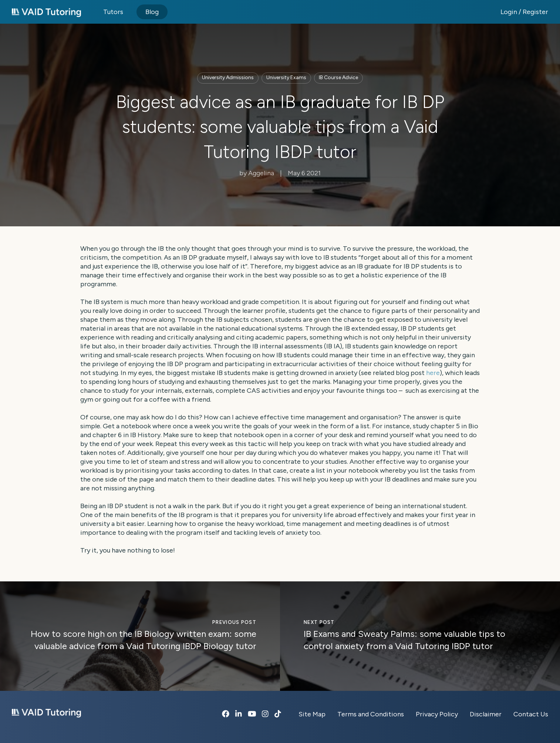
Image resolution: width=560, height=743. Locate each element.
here (433, 373)
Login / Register (524, 12)
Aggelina (267, 173)
